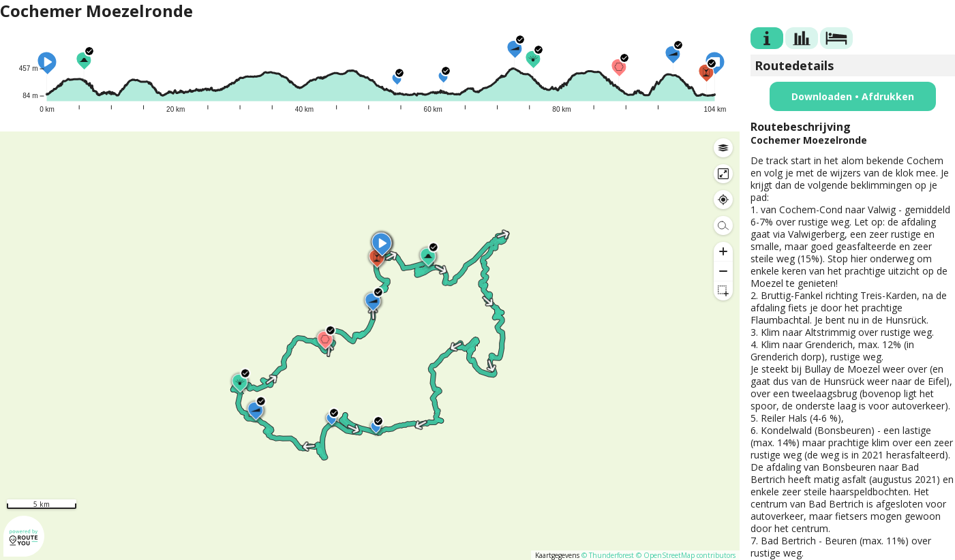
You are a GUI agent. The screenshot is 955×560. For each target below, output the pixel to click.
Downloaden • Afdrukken (853, 96)
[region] (370, 346)
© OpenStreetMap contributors (686, 555)
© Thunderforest (608, 555)
